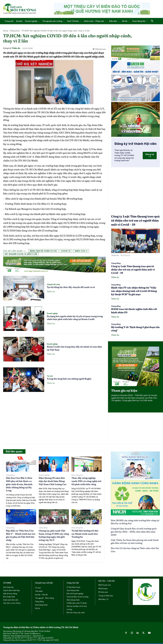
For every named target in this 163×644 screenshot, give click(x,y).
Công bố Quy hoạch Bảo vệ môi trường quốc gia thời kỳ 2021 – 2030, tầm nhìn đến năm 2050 (134, 532)
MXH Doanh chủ (105, 585)
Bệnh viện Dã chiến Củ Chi (43, 251)
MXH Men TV (103, 599)
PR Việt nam (103, 592)
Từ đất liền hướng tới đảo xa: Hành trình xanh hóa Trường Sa (85, 534)
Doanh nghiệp (52, 314)
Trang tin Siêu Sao (106, 596)
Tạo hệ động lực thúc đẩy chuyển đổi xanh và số (71, 287)
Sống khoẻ (15, 31)
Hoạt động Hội (77, 475)
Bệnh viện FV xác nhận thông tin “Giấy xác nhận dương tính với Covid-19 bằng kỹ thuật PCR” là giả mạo (134, 291)
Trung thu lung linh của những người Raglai (69, 379)
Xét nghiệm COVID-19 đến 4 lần (21, 254)
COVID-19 (66, 251)
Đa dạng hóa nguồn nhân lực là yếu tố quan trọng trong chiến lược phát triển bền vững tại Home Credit (75, 318)
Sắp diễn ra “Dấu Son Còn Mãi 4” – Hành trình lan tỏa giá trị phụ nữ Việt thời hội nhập (21, 535)
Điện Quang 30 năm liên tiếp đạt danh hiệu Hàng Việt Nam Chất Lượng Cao (53, 481)
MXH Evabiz (103, 589)
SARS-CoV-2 (81, 251)
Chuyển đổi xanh (53, 285)
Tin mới (50, 376)
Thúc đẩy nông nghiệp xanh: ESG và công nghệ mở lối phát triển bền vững (86, 481)
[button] (152, 21)
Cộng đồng (116, 263)
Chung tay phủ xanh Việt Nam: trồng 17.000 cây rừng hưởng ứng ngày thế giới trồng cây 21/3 (54, 535)
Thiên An (16, 48)
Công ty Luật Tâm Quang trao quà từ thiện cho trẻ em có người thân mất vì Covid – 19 (135, 220)
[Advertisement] (54, 414)
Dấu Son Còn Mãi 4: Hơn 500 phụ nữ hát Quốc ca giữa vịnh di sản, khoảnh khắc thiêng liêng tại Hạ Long (19, 484)
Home (6, 31)
